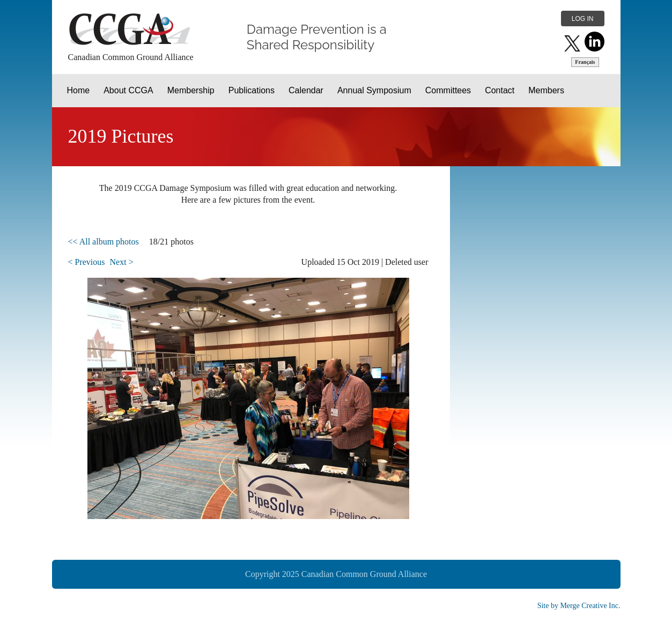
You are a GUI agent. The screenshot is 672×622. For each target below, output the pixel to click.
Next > (122, 262)
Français (585, 62)
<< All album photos (104, 242)
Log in (583, 19)
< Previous (87, 262)
